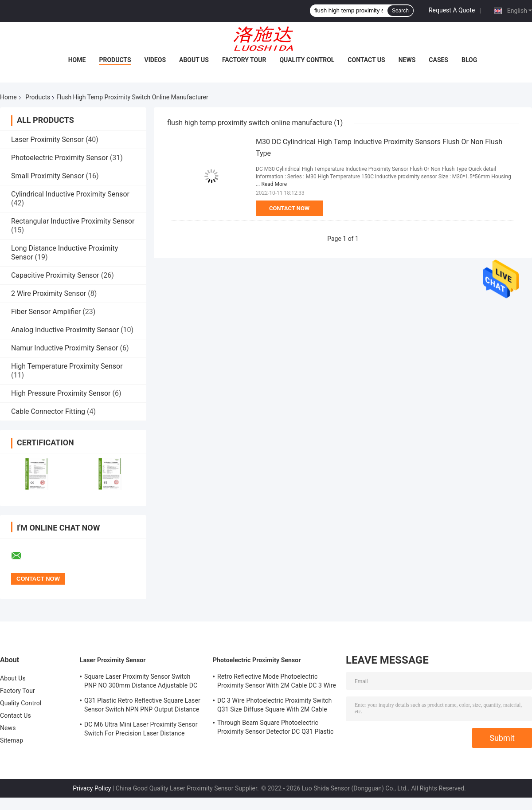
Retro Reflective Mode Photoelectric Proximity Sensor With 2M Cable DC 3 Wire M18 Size (277, 682)
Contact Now (289, 208)
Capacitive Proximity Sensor (55, 275)
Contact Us (366, 60)
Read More (274, 184)
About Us (194, 60)
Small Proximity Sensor (47, 176)
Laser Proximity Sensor (47, 140)
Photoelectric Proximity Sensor (60, 158)
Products (115, 60)
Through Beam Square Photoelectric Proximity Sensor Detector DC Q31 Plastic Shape (275, 728)
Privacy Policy (92, 788)
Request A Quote (452, 10)
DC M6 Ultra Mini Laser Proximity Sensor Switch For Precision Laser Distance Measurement (141, 730)
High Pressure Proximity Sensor (61, 393)
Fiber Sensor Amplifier (46, 312)
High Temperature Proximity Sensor (67, 366)
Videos (155, 60)
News (407, 60)
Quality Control (307, 60)
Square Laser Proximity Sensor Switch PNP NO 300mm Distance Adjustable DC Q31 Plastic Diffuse (141, 682)
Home (77, 60)
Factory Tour (244, 60)
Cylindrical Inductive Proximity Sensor (70, 194)
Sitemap (12, 740)
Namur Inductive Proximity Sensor (65, 348)
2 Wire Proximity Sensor (49, 293)
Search (400, 11)
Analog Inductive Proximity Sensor (65, 330)
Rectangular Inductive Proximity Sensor (73, 221)
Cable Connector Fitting (48, 411)
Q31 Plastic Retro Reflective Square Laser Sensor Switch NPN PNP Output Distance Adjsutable (142, 706)
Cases (438, 60)
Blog (469, 60)
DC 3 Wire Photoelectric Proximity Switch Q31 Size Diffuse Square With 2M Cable (274, 705)
